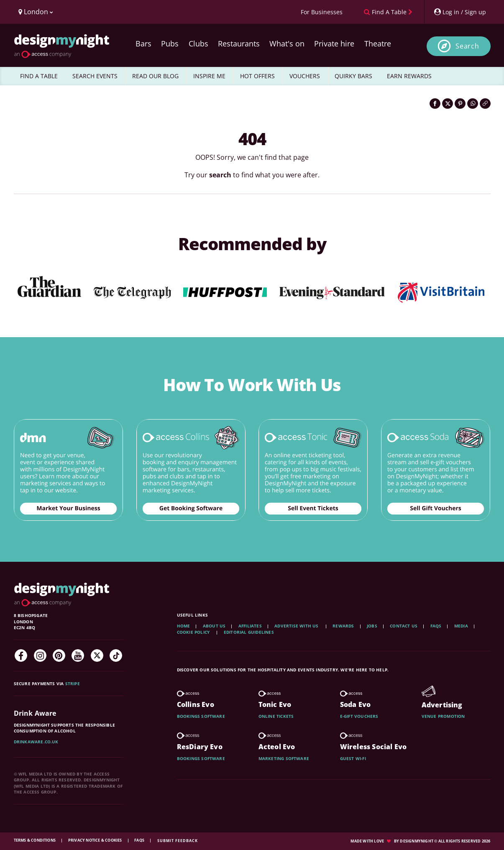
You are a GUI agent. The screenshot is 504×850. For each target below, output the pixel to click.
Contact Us (404, 626)
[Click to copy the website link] (485, 104)
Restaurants (239, 44)
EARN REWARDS (409, 76)
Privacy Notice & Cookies (96, 840)
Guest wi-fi (353, 758)
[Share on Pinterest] (460, 104)
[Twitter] (97, 655)
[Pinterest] (59, 655)
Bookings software (201, 716)
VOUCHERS (305, 76)
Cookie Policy (194, 632)
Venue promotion (443, 716)
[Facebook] (21, 655)
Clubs (198, 44)
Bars (143, 44)
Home (184, 626)
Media (461, 626)
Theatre (378, 44)
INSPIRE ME (209, 76)
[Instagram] (40, 655)
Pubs (170, 44)
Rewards (343, 626)
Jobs (372, 626)
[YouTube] (78, 655)
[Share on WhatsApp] (473, 104)
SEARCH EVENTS (95, 76)
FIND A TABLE (39, 76)
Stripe (73, 684)
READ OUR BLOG (155, 76)
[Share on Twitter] (448, 104)
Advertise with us (296, 626)
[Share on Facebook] (435, 104)
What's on (287, 44)
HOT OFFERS (257, 76)
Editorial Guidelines (249, 632)
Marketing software (284, 758)
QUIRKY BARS (353, 76)
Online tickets (276, 716)
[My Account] (460, 12)
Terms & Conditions (35, 840)
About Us (214, 626)
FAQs (436, 626)
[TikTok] (116, 655)
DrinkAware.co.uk (36, 742)
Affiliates (250, 626)
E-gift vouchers (359, 716)
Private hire (334, 44)
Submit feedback (178, 841)
